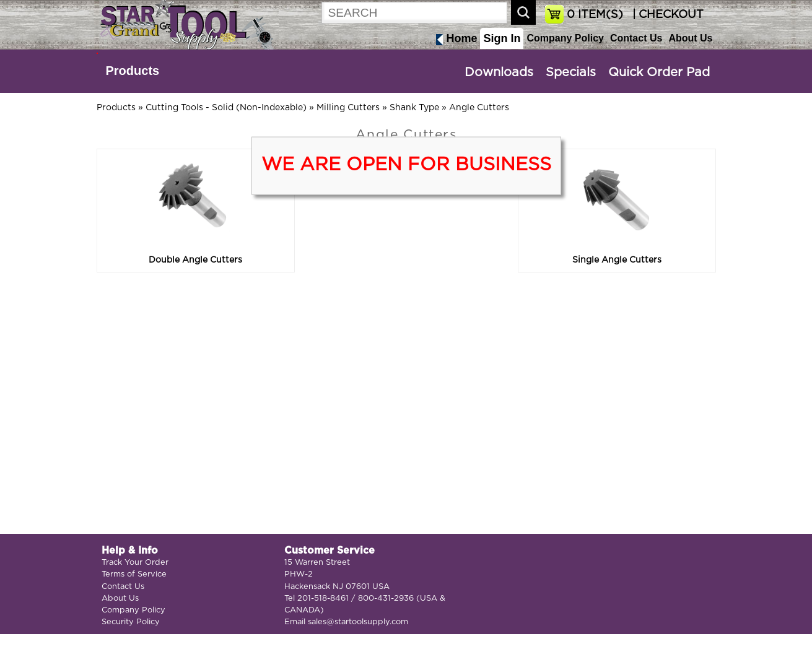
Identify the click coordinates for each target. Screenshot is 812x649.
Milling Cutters (348, 108)
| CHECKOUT (666, 15)
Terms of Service (134, 574)
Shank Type (414, 108)
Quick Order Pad (659, 72)
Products (133, 71)
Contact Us (636, 38)
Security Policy (131, 622)
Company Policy (565, 38)
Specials (571, 72)
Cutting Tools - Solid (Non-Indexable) (226, 108)
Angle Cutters (479, 108)
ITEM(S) (595, 15)
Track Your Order (135, 563)
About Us (690, 38)
